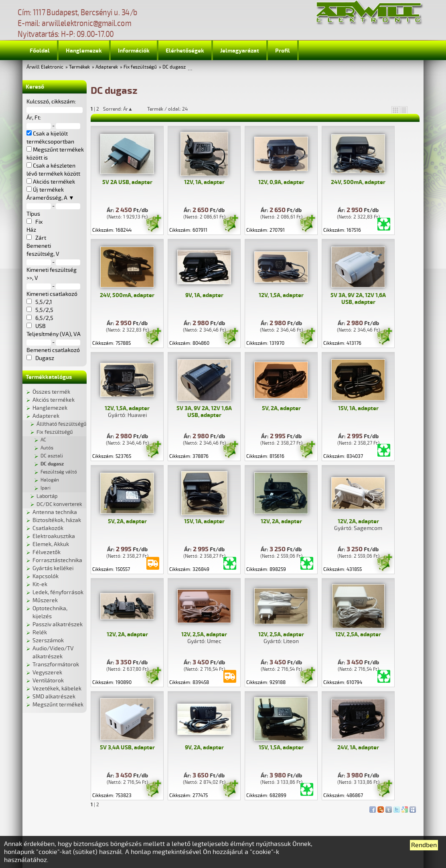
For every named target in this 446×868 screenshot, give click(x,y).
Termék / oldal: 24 (167, 109)
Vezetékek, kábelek (57, 689)
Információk (134, 51)
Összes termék (51, 392)
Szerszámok (48, 640)
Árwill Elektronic (45, 67)
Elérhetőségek (185, 51)
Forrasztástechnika (57, 560)
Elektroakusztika (54, 536)
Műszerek (45, 600)
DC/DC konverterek (59, 504)
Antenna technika (55, 512)
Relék (40, 632)
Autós (47, 448)
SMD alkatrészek (54, 697)
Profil (283, 51)
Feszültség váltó (59, 472)
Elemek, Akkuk (51, 544)
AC (43, 440)
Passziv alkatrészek (58, 624)
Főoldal (40, 51)
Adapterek (107, 67)
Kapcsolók (46, 576)
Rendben (424, 845)
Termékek (79, 67)
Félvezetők (47, 552)
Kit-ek (40, 584)
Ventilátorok (48, 681)
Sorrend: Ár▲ (123, 109)
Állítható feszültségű (61, 424)
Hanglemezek (84, 51)
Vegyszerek (47, 673)
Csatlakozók (48, 528)
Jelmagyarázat (240, 51)
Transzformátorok (56, 665)
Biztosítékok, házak (57, 520)
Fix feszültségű (140, 67)
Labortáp (47, 496)
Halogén (50, 480)
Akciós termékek (54, 400)
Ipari (46, 488)
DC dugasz (174, 67)
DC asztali (52, 456)
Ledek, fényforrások (58, 592)
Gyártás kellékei (53, 568)
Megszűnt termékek (58, 705)
